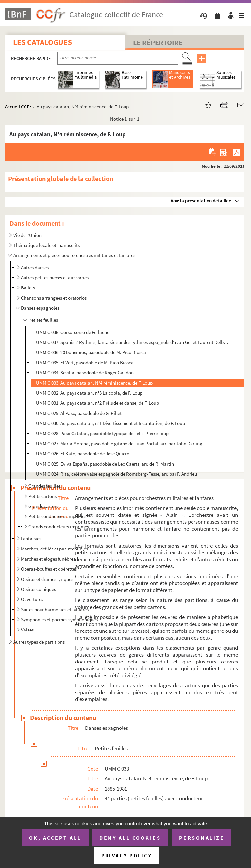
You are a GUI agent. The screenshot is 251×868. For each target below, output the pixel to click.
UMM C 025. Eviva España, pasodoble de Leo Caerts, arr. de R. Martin (105, 464)
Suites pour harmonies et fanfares (55, 609)
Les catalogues (42, 42)
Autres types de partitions (39, 642)
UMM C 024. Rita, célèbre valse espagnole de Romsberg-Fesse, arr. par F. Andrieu (117, 474)
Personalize (202, 838)
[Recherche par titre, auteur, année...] (118, 58)
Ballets (28, 288)
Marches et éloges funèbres (48, 559)
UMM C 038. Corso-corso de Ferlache (73, 332)
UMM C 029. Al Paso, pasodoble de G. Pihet (79, 413)
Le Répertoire (158, 42)
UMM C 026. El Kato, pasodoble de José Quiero (83, 454)
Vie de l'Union (27, 235)
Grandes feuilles (44, 486)
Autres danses (35, 267)
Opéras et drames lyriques (47, 579)
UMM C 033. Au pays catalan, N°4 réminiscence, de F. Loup (94, 383)
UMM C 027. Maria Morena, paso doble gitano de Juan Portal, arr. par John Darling (119, 443)
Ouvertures (32, 599)
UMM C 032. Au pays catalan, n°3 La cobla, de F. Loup (89, 393)
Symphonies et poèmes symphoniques (59, 620)
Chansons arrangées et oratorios (54, 298)
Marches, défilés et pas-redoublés (54, 549)
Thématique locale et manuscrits (47, 245)
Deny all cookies (130, 838)
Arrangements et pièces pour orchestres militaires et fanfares (74, 255)
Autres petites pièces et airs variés (55, 278)
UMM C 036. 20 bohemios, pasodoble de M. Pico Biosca (91, 352)
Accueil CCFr (18, 107)
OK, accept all (55, 838)
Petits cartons (42, 496)
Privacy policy (127, 855)
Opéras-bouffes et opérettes (49, 569)
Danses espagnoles (40, 308)
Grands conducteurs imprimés (59, 526)
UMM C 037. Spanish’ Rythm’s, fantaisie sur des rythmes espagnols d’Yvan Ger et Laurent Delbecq (132, 342)
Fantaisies (31, 539)
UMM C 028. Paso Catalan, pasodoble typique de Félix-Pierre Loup (102, 433)
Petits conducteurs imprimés (57, 516)
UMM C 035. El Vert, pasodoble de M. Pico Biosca (85, 362)
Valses (27, 630)
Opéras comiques (38, 589)
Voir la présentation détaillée (201, 200)
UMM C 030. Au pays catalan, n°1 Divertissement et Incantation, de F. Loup (110, 423)
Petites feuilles (43, 320)
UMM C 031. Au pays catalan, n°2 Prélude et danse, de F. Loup (97, 403)
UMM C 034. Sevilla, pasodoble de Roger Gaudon (85, 373)
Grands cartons (44, 506)
